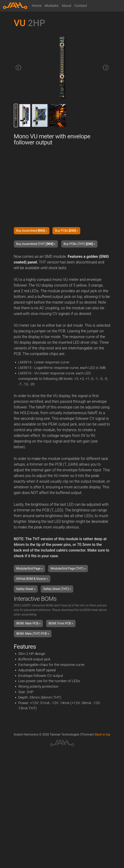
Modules (52, 6)
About (66, 6)
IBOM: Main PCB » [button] (28, 623)
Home (37, 6)
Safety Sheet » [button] (26, 589)
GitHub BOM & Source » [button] (32, 579)
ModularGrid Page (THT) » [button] (68, 568)
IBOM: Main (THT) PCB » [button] (33, 634)
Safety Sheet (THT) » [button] (57, 589)
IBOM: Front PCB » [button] (61, 623)
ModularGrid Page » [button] (30, 568)
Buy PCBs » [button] (66, 231)
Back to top (103, 734)
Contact (81, 6)
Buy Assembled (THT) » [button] (36, 244)
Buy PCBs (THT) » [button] (79, 244)
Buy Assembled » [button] (32, 231)
